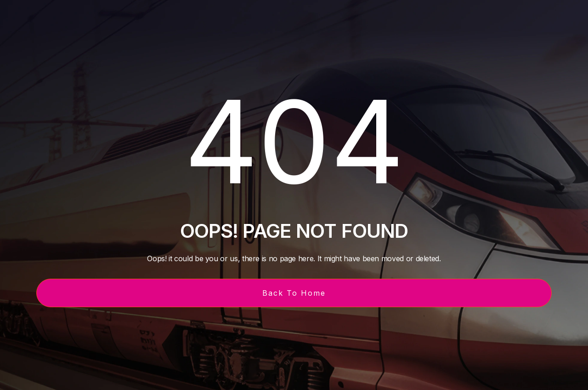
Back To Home (294, 293)
